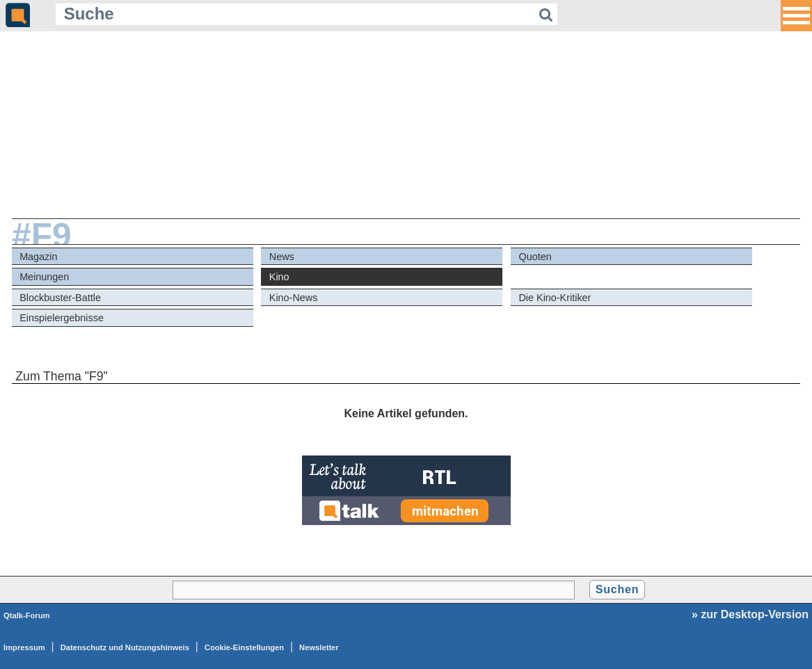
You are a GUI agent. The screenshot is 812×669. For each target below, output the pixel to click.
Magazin (38, 257)
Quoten (535, 257)
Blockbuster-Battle (60, 298)
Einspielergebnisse (62, 318)
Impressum (24, 647)
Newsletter (319, 647)
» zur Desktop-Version (750, 614)
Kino (279, 277)
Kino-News (294, 298)
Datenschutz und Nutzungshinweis (125, 647)
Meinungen (44, 277)
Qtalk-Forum (27, 615)
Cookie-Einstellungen (244, 647)
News (282, 257)
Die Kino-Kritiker (555, 298)
